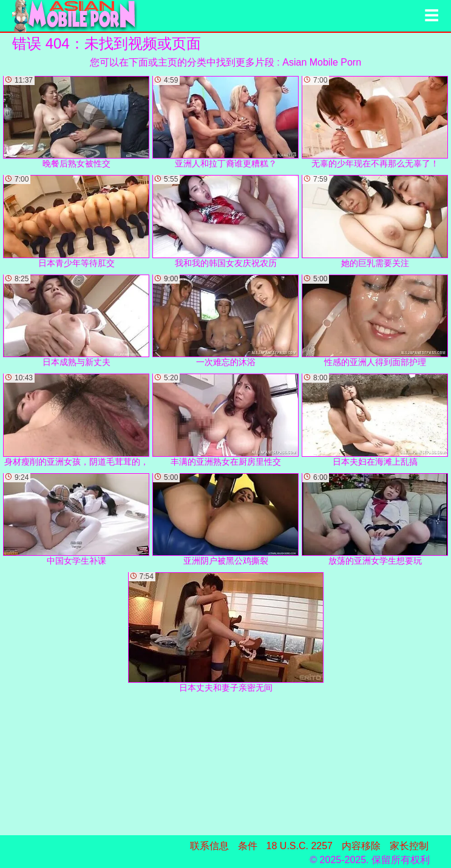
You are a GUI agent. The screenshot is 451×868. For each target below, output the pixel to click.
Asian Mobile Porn (322, 62)
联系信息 (209, 846)
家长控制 (409, 846)
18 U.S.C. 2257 (300, 846)
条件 (248, 846)
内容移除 (361, 846)
